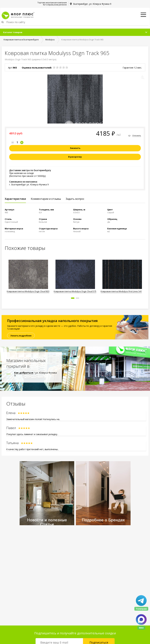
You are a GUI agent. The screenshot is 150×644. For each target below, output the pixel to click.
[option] (28, 277)
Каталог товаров (13, 32)
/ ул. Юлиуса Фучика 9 (35, 374)
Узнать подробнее (21, 336)
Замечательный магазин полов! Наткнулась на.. (33, 419)
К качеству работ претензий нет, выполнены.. (32, 449)
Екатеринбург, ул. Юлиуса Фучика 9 (92, 4)
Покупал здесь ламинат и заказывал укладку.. (32, 434)
